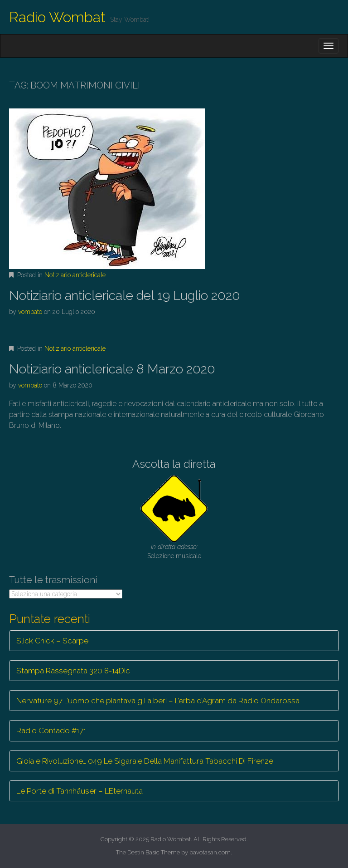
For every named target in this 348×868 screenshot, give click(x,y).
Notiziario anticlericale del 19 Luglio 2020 (125, 296)
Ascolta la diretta (174, 464)
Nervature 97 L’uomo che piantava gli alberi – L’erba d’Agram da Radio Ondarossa (158, 701)
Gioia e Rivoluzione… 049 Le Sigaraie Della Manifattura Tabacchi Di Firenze (145, 761)
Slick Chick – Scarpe (52, 641)
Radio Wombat (57, 17)
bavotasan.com (210, 852)
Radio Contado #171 (51, 731)
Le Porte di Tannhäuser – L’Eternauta (80, 791)
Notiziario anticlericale (75, 275)
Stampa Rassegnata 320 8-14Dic (73, 671)
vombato (30, 312)
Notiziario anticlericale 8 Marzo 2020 (112, 369)
